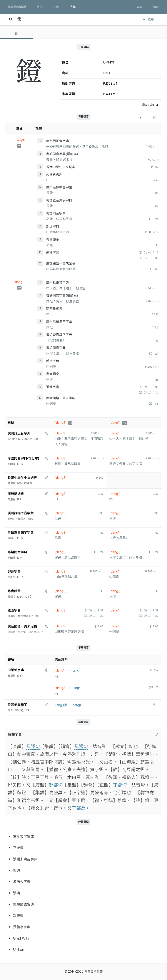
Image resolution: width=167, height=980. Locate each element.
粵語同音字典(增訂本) (62, 154)
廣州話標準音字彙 (59, 187)
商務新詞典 (54, 174)
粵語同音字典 (56, 213)
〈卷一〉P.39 (150, 253)
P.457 (155, 670)
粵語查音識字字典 (59, 200)
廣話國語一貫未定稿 (61, 263)
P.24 (155, 219)
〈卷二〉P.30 (150, 258)
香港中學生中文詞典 (61, 167)
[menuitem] (83, 836)
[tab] (16, 34)
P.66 (155, 269)
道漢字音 (53, 253)
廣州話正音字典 (58, 141)
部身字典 (53, 226)
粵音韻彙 (53, 240)
